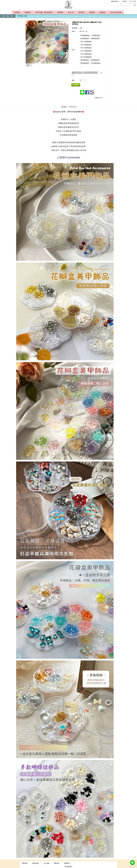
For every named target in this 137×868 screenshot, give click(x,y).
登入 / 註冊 (133, 1)
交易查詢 (125, 1)
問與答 (73, 107)
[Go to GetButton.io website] (132, 866)
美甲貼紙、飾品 (22, 16)
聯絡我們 (67, 863)
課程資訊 (102, 12)
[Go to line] (132, 863)
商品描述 (64, 107)
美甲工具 (71, 12)
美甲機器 (60, 12)
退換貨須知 (36, 863)
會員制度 (92, 12)
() (115, 1)
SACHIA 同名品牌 (116, 12)
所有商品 (17, 12)
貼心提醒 (47, 863)
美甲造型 (81, 12)
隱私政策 (57, 863)
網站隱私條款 (68, 867)
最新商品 (28, 12)
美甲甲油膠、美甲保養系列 (44, 12)
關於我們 (25, 863)
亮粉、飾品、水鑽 (8, 16)
